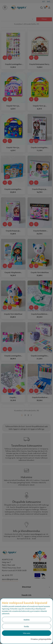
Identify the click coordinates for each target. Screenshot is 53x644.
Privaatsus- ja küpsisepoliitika (41, 639)
